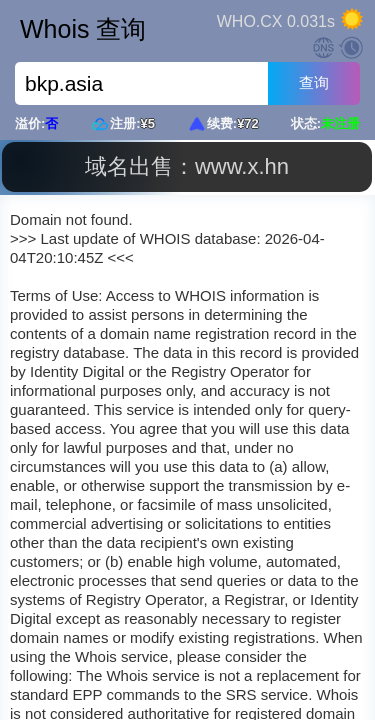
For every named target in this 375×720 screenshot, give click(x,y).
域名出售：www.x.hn (187, 166)
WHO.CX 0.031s (276, 21)
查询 (314, 82)
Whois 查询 (83, 29)
